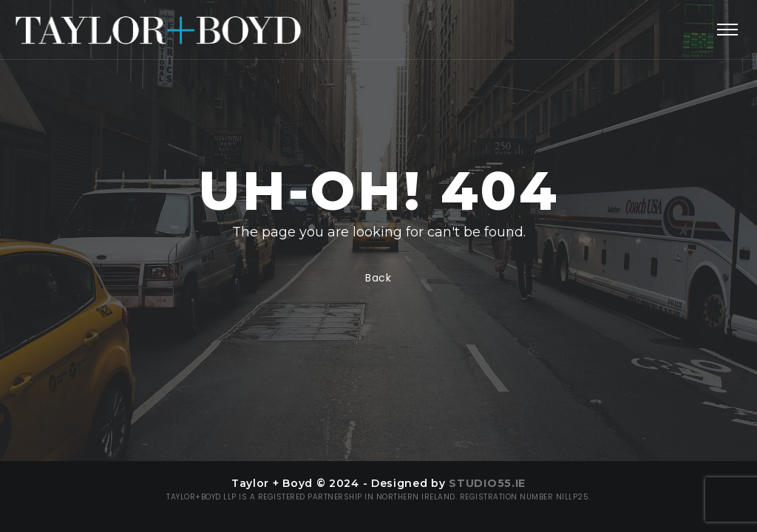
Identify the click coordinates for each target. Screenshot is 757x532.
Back (378, 278)
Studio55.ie (487, 483)
